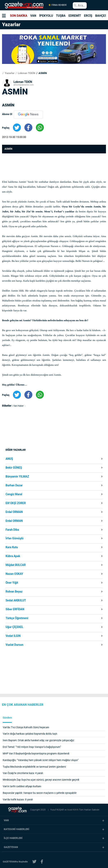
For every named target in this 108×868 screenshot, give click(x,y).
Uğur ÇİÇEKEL (14, 627)
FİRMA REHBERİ (57, 5)
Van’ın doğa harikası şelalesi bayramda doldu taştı (30, 734)
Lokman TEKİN (26, 73)
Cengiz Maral (14, 494)
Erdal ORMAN (14, 512)
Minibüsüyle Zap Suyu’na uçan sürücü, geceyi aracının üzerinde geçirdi (41, 780)
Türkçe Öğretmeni (17, 618)
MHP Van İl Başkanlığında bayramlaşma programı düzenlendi (36, 754)
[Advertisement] (38, 448)
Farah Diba (12, 530)
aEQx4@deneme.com (24, 85)
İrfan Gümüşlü (14, 539)
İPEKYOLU (46, 16)
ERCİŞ (88, 16)
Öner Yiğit (12, 583)
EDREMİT (75, 16)
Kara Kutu (12, 547)
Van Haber (19, 406)
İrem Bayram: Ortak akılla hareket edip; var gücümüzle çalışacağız (39, 740)
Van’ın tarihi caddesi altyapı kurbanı (22, 786)
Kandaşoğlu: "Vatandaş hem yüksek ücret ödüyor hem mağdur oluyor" (41, 760)
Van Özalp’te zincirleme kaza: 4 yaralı (23, 773)
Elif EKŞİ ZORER (16, 503)
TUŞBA (61, 16)
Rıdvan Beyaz (14, 592)
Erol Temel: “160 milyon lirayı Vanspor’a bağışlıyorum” (32, 747)
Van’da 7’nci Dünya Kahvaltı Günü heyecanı (26, 727)
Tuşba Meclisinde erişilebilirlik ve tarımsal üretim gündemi (34, 767)
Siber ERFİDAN (15, 609)
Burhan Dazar (14, 486)
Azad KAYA (73, 810)
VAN (33, 16)
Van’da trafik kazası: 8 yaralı (18, 800)
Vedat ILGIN (13, 636)
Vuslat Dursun (14, 645)
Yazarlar (9, 73)
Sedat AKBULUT (16, 601)
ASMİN (42, 73)
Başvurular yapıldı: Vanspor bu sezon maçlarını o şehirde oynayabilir (40, 793)
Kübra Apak (13, 556)
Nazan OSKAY (14, 574)
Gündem (7, 718)
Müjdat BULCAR (16, 565)
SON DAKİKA (19, 16)
